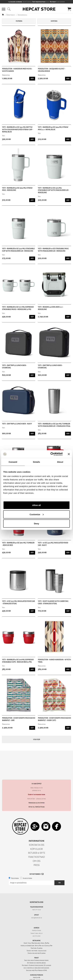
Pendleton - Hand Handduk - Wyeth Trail (54, 661)
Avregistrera (27, 873)
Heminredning (22, 15)
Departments (11, 15)
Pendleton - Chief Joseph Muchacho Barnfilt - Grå (19, 719)
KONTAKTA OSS (37, 840)
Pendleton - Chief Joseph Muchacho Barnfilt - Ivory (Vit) (54, 719)
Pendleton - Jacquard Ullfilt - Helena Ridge (52, 70)
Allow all (37, 505)
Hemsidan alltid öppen (36, 798)
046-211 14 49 (37, 905)
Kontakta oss (36, 897)
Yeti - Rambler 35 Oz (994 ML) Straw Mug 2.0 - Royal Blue (53, 128)
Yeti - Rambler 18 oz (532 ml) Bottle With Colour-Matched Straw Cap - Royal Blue (18, 130)
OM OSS (37, 856)
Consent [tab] (13, 462)
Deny (37, 524)
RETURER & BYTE (37, 848)
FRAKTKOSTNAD (37, 852)
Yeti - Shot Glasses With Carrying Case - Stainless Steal (53, 602)
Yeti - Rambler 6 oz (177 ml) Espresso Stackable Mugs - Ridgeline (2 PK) (18, 308)
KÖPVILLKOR (36, 844)
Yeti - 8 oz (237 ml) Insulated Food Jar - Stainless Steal (18, 602)
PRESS (37, 860)
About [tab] (60, 462)
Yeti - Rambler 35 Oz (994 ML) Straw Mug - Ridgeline (17, 189)
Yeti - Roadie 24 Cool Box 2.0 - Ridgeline (51, 308)
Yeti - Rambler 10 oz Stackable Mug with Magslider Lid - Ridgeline (53, 250)
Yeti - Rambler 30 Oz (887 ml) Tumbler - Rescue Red (18, 544)
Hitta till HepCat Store (36, 802)
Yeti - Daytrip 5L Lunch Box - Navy (17, 424)
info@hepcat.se (37, 913)
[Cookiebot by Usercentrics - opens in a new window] (50, 454)
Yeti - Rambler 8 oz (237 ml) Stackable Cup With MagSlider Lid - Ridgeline (18, 250)
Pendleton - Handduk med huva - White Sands (17, 70)
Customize (37, 514)
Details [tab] (36, 462)
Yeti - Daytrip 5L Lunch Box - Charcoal (50, 367)
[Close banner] (69, 454)
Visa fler (37, 739)
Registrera (15, 873)
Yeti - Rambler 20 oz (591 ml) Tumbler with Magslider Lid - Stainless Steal (54, 425)
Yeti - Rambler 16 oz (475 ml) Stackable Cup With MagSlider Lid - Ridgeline (54, 190)
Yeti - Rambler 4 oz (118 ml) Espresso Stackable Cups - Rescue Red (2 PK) (18, 661)
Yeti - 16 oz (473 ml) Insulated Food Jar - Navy (53, 544)
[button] (4, 9)
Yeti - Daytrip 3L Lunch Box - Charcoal (14, 367)
